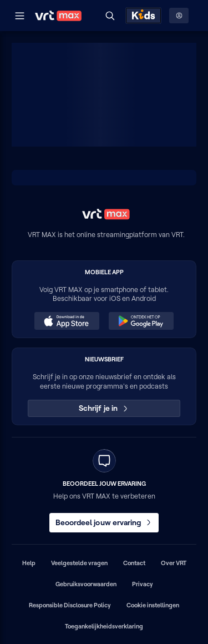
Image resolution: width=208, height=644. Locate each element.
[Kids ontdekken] (143, 16)
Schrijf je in (104, 408)
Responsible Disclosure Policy (70, 605)
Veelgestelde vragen (79, 563)
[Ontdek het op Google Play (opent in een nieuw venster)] (141, 321)
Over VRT (174, 563)
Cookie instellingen (153, 605)
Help (29, 563)
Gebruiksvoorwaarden (86, 584)
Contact (134, 563)
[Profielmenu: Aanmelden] (179, 16)
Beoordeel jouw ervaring (104, 522)
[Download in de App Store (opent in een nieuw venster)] (67, 321)
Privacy (143, 584)
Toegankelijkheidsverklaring (104, 626)
